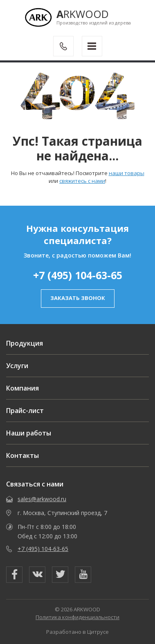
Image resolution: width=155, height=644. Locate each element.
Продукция (25, 343)
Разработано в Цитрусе (77, 632)
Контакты (22, 455)
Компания (22, 388)
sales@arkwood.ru (42, 499)
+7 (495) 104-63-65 (78, 275)
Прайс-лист (25, 411)
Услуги (17, 366)
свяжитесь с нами (82, 181)
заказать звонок (78, 298)
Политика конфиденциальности (77, 617)
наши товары (127, 173)
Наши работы (29, 433)
